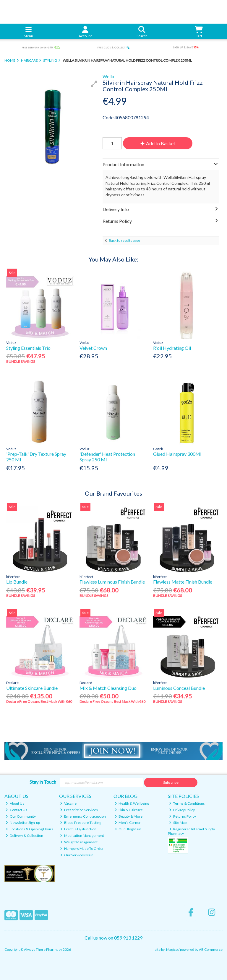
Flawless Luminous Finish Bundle (112, 582)
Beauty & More (129, 816)
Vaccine (68, 803)
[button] (94, 84)
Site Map (178, 823)
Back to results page (124, 240)
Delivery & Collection (24, 836)
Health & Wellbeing (132, 803)
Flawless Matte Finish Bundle (183, 582)
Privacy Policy (182, 810)
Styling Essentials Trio (28, 348)
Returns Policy (183, 816)
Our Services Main (77, 855)
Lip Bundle (17, 582)
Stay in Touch (43, 782)
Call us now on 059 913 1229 (113, 938)
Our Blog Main (128, 829)
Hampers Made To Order (82, 848)
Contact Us (16, 810)
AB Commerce (211, 949)
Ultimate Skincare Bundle (32, 688)
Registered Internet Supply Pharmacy (191, 831)
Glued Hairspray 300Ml (177, 454)
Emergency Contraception (83, 816)
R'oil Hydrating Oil (172, 348)
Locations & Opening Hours (29, 829)
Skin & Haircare (129, 810)
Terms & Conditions (187, 803)
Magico (172, 949)
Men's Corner (128, 823)
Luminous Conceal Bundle (179, 688)
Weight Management (79, 842)
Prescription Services (79, 810)
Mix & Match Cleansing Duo (108, 688)
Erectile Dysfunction (78, 829)
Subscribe (171, 782)
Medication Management (82, 836)
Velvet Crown (93, 348)
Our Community (21, 816)
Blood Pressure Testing (81, 823)
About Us (15, 803)
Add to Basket (158, 143)
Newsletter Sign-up (23, 823)
